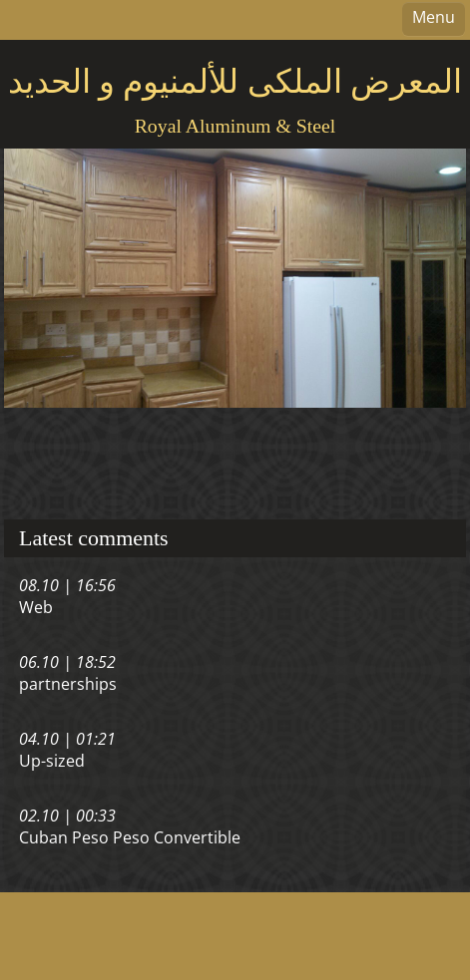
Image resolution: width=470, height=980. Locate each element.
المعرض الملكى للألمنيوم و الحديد (235, 82)
